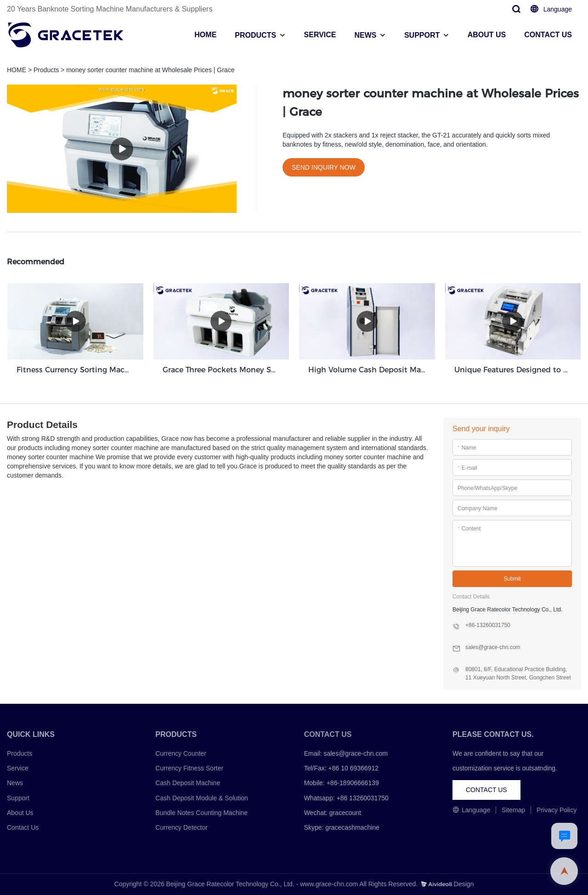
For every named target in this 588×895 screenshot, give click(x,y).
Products (46, 70)
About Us (20, 813)
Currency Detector (181, 827)
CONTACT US (548, 35)
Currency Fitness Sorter (189, 768)
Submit (512, 579)
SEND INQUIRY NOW (324, 167)
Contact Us (23, 827)
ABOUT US (487, 35)
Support (18, 798)
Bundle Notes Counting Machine (201, 813)
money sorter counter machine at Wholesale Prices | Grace (150, 70)
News (15, 783)
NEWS (365, 35)
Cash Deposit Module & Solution (202, 798)
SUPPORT (422, 35)
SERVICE (320, 35)
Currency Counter (181, 753)
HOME (205, 35)
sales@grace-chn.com (356, 753)
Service (18, 768)
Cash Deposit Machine (188, 783)
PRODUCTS (255, 35)
